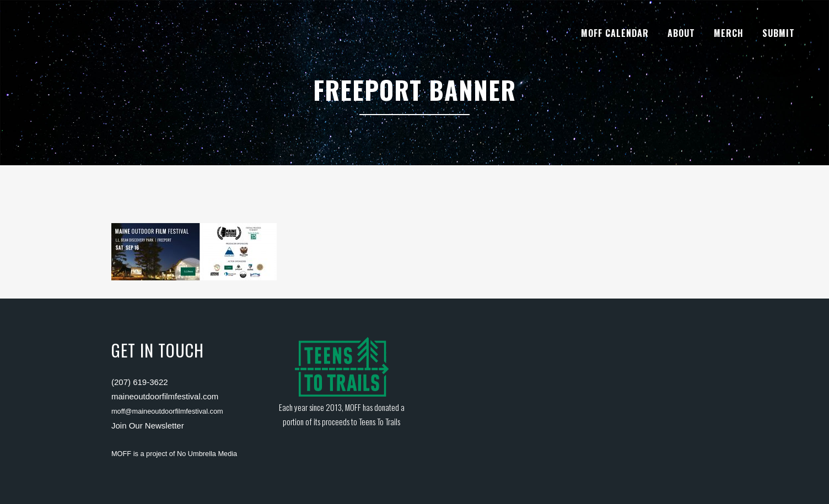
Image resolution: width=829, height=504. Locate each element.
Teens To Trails (379, 421)
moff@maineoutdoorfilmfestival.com (167, 411)
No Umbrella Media (207, 454)
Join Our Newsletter (148, 426)
